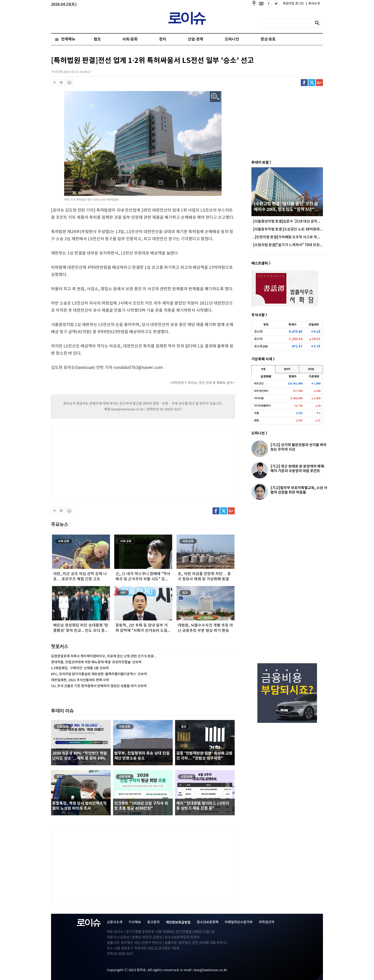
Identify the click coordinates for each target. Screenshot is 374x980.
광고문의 (153, 922)
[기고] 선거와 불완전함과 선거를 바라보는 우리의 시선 (299, 447)
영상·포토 (268, 39)
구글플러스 (319, 83)
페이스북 (304, 83)
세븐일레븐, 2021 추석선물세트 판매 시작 (80, 680)
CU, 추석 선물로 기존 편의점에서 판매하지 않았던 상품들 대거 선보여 (99, 686)
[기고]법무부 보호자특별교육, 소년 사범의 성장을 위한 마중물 (299, 490)
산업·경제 (195, 39)
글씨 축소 (55, 83)
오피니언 (232, 39)
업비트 (287, 369)
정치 (163, 39)
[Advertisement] (99, 461)
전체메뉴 (68, 39)
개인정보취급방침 (178, 922)
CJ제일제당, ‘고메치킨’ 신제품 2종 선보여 (80, 668)
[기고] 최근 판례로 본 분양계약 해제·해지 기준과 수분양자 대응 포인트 (298, 469)
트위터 (312, 83)
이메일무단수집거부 (239, 922)
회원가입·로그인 (294, 4)
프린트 (69, 83)
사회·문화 (130, 39)
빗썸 (263, 369)
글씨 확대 (61, 83)
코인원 (311, 369)
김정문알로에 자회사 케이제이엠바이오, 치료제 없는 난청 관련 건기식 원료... (104, 656)
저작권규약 (267, 922)
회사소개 (313, 4)
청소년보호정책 (208, 922)
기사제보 (135, 922)
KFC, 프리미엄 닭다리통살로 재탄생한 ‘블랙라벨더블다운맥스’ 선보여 (99, 674)
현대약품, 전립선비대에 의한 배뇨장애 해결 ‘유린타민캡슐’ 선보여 (96, 662)
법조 (97, 39)
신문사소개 (115, 922)
